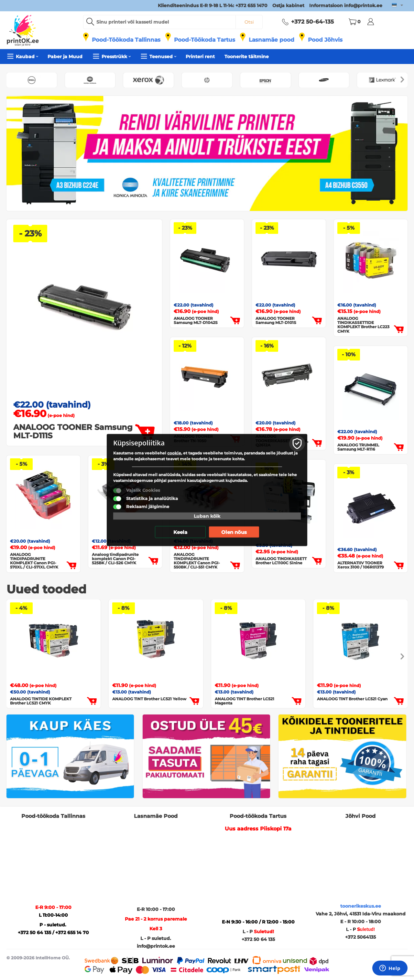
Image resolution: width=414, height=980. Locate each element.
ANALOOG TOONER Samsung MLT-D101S (276, 320)
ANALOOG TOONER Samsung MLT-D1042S (196, 320)
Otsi (249, 22)
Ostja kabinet (288, 5)
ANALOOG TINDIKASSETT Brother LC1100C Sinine (281, 561)
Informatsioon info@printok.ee (346, 5)
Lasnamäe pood (272, 40)
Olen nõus (234, 532)
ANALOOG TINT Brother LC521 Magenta (245, 701)
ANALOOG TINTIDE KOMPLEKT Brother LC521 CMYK (41, 701)
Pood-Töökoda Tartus (205, 40)
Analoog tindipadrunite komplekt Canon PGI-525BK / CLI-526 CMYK (115, 559)
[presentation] (402, 80)
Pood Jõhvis (325, 40)
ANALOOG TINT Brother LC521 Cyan (352, 699)
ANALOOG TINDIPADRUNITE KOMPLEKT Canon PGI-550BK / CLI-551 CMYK (197, 561)
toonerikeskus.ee (361, 906)
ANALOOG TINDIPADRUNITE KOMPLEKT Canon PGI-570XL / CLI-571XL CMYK (34, 561)
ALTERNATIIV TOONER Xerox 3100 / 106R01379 (361, 565)
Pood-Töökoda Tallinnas (126, 40)
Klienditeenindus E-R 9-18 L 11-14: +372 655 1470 (213, 5)
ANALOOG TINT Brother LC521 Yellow (149, 699)
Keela (180, 532)
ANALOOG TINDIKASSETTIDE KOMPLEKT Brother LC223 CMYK (363, 325)
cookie (174, 453)
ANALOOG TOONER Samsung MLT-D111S (73, 432)
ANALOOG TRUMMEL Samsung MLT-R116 (358, 447)
